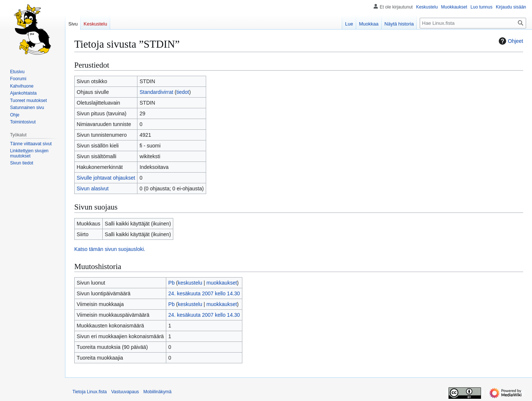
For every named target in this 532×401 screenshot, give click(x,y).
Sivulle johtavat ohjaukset (106, 178)
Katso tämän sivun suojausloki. (110, 249)
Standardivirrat (156, 92)
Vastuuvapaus (125, 392)
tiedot (183, 92)
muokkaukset (222, 283)
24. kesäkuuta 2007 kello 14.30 (204, 293)
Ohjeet (510, 41)
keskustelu (190, 283)
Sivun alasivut (93, 188)
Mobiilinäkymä (157, 392)
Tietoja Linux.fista (90, 392)
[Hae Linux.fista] (473, 23)
